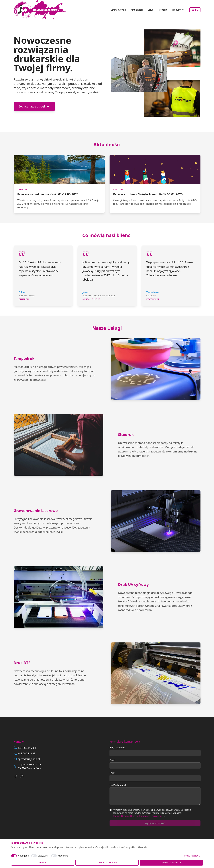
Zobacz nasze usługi (34, 106)
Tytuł (112, 773)
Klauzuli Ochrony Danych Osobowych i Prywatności (138, 816)
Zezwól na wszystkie (171, 863)
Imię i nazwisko (117, 748)
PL (195, 10)
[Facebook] (16, 776)
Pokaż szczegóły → (193, 856)
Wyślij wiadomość (155, 823)
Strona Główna (118, 10)
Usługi (151, 10)
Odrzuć (43, 863)
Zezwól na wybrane (107, 863)
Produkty (178, 10)
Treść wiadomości (119, 785)
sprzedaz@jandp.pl (29, 759)
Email (112, 760)
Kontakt (163, 10)
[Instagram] (22, 776)
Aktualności (137, 10)
